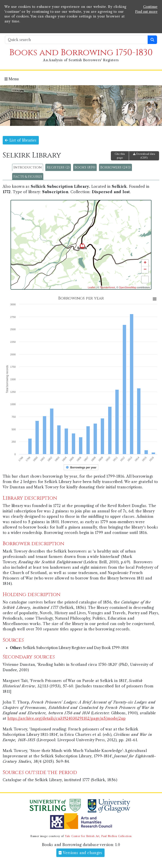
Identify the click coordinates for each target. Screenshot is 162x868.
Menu (12, 79)
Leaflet (91, 287)
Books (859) (85, 167)
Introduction (28, 167)
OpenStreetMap (128, 287)
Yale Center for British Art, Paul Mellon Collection (98, 836)
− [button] (145, 270)
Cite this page (120, 156)
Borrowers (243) (115, 167)
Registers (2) (58, 167)
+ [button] (145, 263)
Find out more (146, 12)
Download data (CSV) (144, 156)
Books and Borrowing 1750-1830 (81, 53)
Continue (150, 7)
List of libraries (21, 140)
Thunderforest (107, 287)
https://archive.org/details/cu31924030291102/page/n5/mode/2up (66, 718)
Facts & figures (28, 177)
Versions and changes (80, 853)
